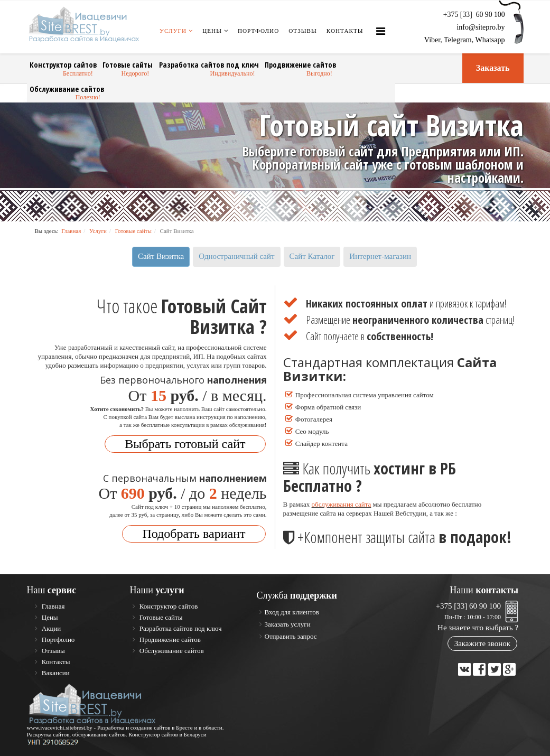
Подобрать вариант (194, 533)
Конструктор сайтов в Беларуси (167, 734)
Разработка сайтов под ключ (202, 65)
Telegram (458, 40)
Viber (432, 40)
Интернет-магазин (380, 256)
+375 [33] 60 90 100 (468, 605)
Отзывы (303, 31)
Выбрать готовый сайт (185, 443)
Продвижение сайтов (290, 65)
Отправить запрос (291, 636)
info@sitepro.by (481, 27)
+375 (474, 15)
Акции (51, 628)
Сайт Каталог (312, 256)
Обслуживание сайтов (66, 88)
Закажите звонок (482, 643)
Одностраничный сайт (236, 256)
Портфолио (258, 31)
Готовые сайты (124, 65)
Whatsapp (490, 40)
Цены (212, 31)
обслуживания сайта (342, 504)
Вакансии (55, 672)
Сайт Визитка (161, 256)
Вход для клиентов (292, 612)
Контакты (345, 31)
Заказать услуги (288, 624)
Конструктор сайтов (62, 65)
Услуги (173, 31)
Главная (71, 230)
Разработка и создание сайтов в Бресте (145, 727)
